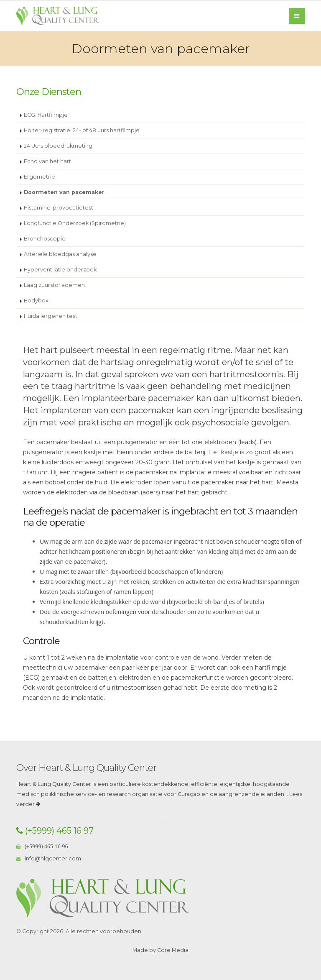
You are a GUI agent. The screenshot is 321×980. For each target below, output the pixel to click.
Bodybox (36, 301)
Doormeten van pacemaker (64, 192)
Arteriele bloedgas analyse (60, 254)
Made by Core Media (160, 950)
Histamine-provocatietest (59, 208)
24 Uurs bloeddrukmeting (58, 146)
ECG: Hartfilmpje (46, 115)
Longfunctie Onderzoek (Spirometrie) (75, 223)
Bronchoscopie (45, 239)
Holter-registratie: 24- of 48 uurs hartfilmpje (82, 130)
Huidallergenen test (51, 316)
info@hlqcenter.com (53, 858)
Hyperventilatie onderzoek (60, 270)
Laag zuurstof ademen (54, 285)
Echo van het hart (47, 161)
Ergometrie (39, 177)
